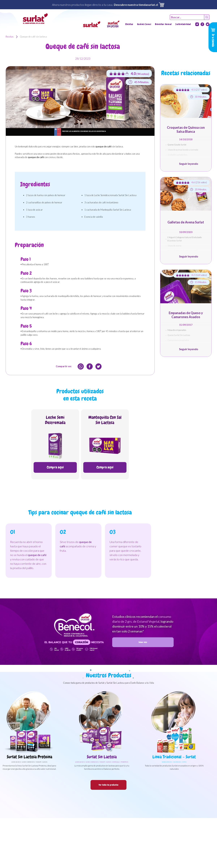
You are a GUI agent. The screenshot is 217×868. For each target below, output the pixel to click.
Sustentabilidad (183, 24)
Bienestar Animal (163, 24)
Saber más (143, 642)
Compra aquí (55, 467)
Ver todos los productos (108, 785)
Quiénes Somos (144, 24)
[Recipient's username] (187, 17)
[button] (92, 24)
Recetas (129, 24)
